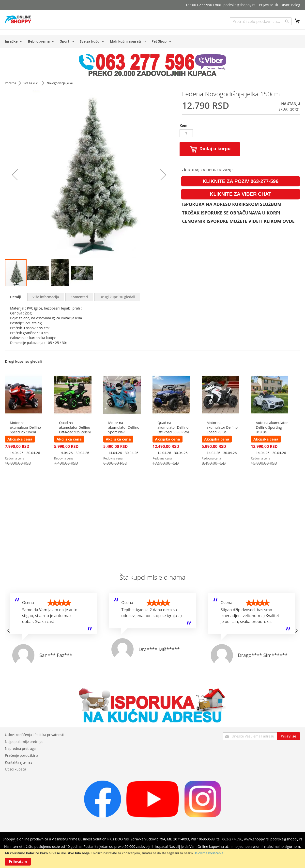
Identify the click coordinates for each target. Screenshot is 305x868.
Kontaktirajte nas (19, 762)
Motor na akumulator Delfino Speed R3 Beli (222, 427)
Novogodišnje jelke (60, 83)
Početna (11, 83)
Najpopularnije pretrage (24, 742)
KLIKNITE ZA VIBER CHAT (241, 194)
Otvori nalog (290, 5)
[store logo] (18, 19)
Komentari (79, 297)
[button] (15, 175)
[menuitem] (12, 41)
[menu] (152, 41)
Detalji (15, 297)
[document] (152, 858)
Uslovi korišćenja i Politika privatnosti (35, 735)
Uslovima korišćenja (208, 853)
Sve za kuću (32, 83)
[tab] (15, 297)
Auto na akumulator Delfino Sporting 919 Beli (272, 427)
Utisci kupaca (15, 769)
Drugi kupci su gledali (117, 297)
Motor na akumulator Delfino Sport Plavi (124, 427)
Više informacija (46, 297)
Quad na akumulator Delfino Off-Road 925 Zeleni (75, 427)
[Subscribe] (288, 736)
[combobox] (261, 21)
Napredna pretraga (20, 748)
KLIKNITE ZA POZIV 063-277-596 (241, 181)
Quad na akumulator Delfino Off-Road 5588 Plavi (173, 427)
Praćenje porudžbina (22, 755)
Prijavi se (266, 5)
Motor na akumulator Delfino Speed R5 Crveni (25, 427)
